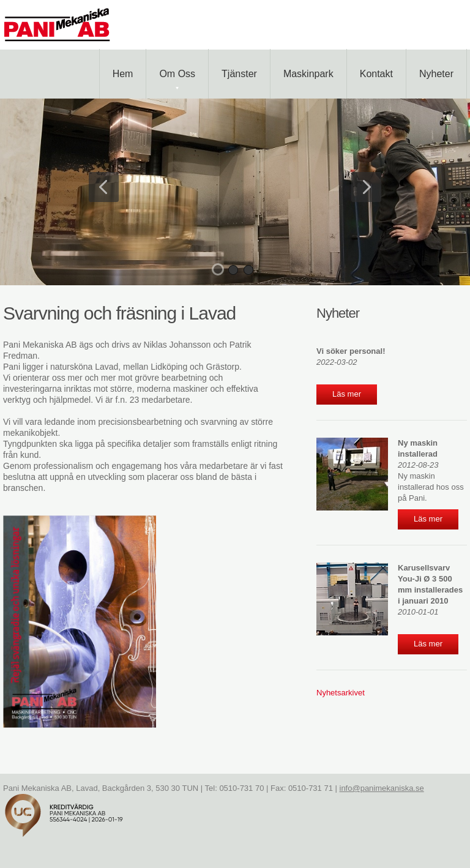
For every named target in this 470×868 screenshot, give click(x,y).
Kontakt (376, 74)
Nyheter (436, 74)
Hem (123, 74)
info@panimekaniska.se (382, 788)
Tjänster (239, 74)
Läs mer (347, 394)
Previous (104, 187)
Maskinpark (308, 74)
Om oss (177, 79)
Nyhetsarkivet (341, 693)
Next (366, 187)
